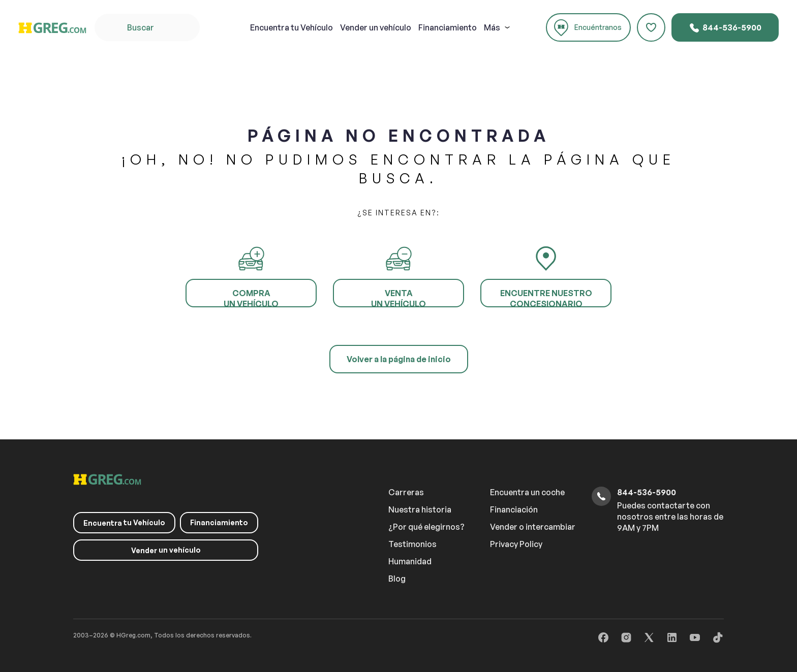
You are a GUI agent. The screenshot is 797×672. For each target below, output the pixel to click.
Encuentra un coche (527, 492)
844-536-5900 (725, 28)
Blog (397, 579)
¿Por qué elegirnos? (426, 527)
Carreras (406, 492)
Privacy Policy (516, 544)
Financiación (514, 509)
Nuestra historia (420, 509)
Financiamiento (448, 27)
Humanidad (410, 561)
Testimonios (412, 544)
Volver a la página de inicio (399, 359)
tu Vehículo (292, 27)
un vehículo (376, 27)
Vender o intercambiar (533, 527)
